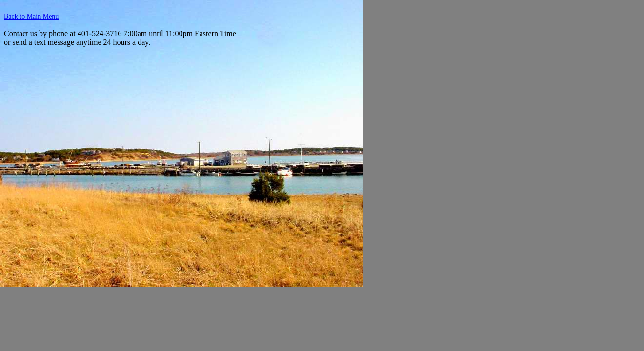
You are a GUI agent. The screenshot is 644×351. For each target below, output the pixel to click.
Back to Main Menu (31, 16)
